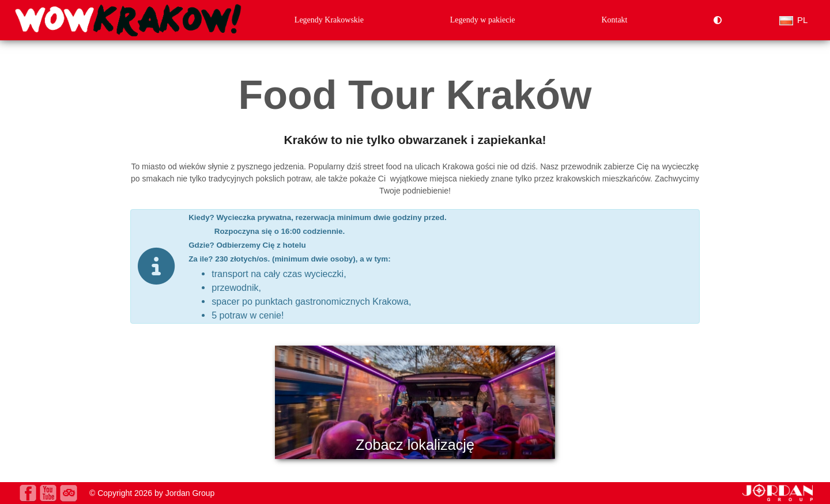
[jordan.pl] (778, 498)
